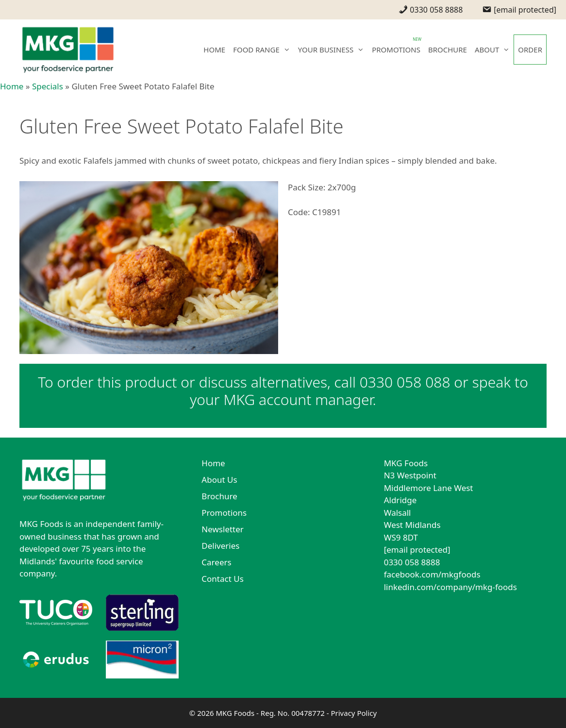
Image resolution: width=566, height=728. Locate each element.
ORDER (530, 50)
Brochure (219, 496)
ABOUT (494, 50)
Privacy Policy (354, 713)
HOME (214, 50)
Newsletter (223, 529)
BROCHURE (448, 50)
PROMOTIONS (396, 50)
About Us (219, 480)
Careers (216, 562)
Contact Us (223, 579)
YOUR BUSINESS (333, 50)
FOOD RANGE (264, 50)
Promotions (224, 513)
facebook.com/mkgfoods (432, 574)
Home (12, 86)
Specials (48, 86)
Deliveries (220, 546)
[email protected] (417, 550)
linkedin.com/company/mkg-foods (450, 587)
